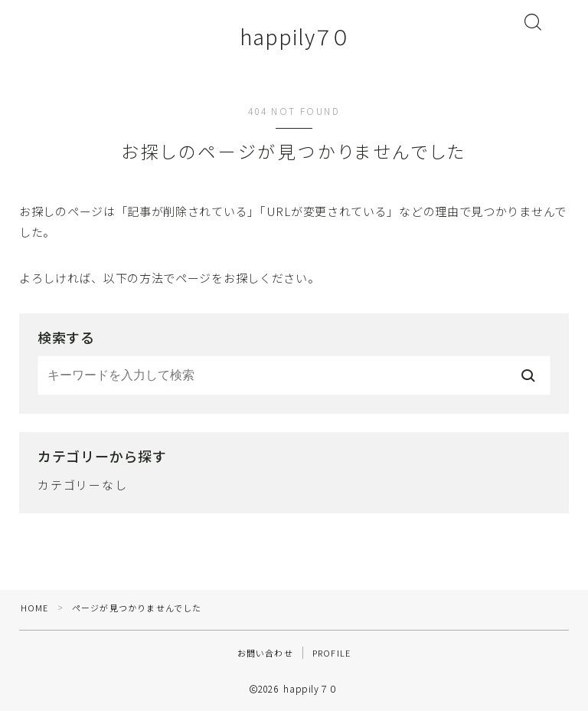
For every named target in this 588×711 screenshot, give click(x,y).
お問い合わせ (265, 653)
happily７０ (294, 37)
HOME (35, 608)
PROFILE (332, 653)
